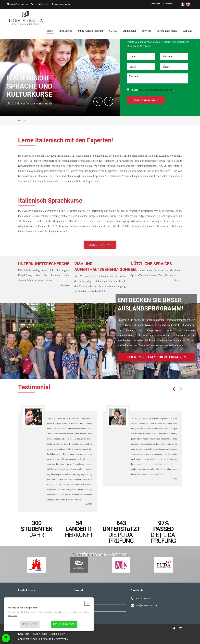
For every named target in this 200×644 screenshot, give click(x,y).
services (146, 30)
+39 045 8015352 (40, 4)
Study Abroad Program (90, 30)
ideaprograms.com (61, 4)
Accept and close (64, 624)
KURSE (113, 30)
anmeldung (130, 30)
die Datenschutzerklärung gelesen (156, 90)
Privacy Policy (40, 634)
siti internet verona (58, 639)
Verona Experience (167, 30)
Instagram (82, 608)
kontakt (187, 30)
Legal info (24, 634)
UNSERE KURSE (100, 245)
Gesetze (65, 285)
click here (13, 615)
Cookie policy (57, 634)
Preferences (30, 624)
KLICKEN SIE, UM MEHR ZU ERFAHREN (156, 357)
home (50, 30)
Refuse (87, 603)
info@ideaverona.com (17, 4)
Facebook (82, 601)
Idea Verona (66, 30)
